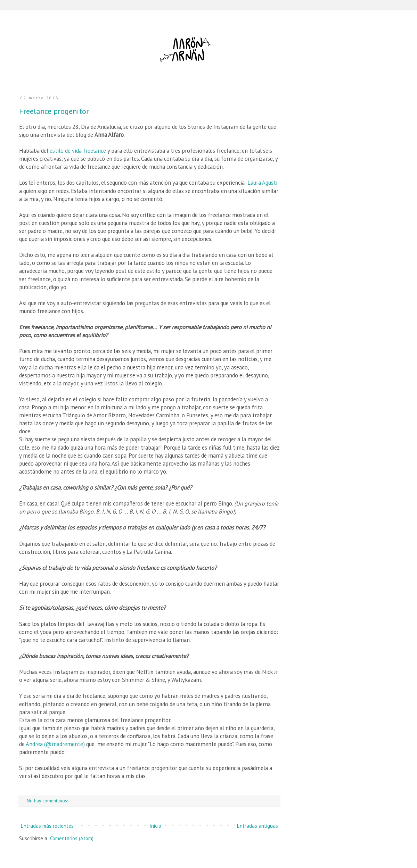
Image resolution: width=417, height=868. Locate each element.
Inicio (155, 826)
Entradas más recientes (47, 826)
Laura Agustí (263, 183)
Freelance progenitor (54, 111)
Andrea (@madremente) (55, 744)
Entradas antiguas (257, 826)
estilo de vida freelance (78, 151)
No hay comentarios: (48, 801)
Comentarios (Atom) (72, 838)
